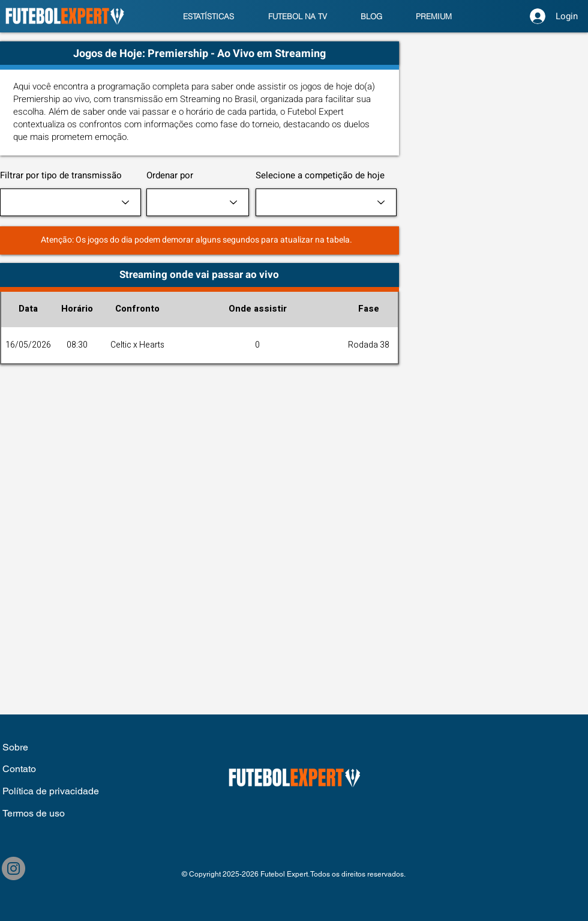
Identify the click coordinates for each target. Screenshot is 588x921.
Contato (19, 769)
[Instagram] (13, 868)
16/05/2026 (28, 345)
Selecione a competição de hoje (320, 176)
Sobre (16, 747)
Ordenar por (170, 176)
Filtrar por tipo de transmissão (61, 176)
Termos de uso (34, 813)
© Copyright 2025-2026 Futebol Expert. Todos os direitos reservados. (294, 874)
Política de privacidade (51, 791)
